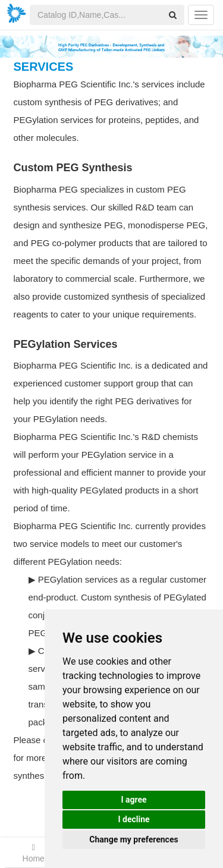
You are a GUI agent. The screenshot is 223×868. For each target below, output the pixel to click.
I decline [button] (134, 819)
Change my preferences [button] (134, 839)
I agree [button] (134, 800)
